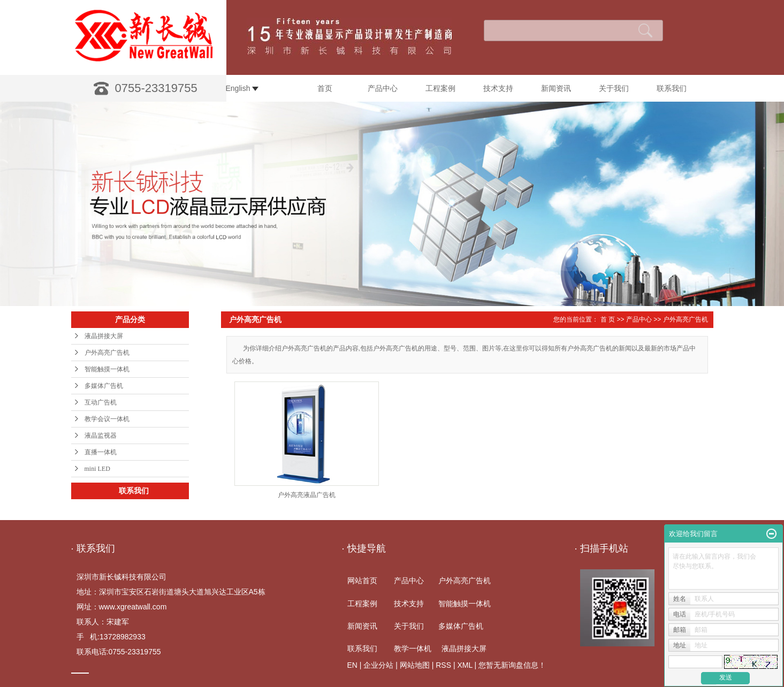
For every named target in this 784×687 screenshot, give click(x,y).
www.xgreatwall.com (133, 607)
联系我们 (672, 88)
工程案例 (440, 88)
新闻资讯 (556, 88)
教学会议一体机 (107, 419)
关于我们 (614, 88)
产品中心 (383, 88)
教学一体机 (413, 648)
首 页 (608, 319)
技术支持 (498, 88)
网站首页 (362, 581)
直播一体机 (101, 452)
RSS (443, 665)
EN (352, 665)
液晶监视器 (101, 436)
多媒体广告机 (104, 386)
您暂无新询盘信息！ (512, 665)
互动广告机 (101, 402)
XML (465, 665)
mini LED (97, 469)
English (242, 88)
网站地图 (415, 665)
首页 (325, 88)
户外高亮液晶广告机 (307, 495)
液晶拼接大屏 (104, 336)
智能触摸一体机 (107, 369)
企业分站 (378, 665)
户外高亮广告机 (107, 353)
